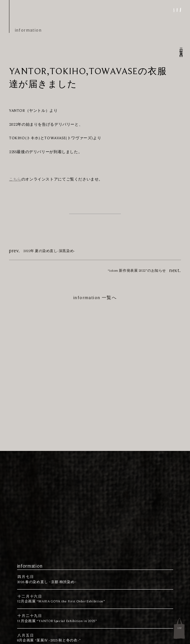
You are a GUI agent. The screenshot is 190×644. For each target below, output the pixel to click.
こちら (15, 179)
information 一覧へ (95, 298)
